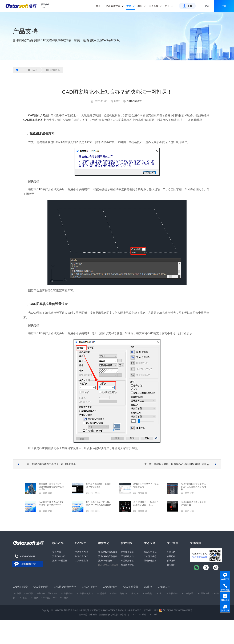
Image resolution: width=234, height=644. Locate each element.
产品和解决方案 (114, 6)
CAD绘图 (46, 598)
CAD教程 (22, 598)
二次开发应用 (82, 561)
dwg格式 (64, 598)
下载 (190, 6)
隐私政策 (93, 615)
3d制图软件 (172, 594)
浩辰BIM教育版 (105, 561)
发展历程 (171, 556)
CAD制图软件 (66, 594)
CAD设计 (159, 594)
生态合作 (155, 6)
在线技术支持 (28, 564)
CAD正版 (29, 594)
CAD (32, 70)
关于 (169, 6)
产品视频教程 (127, 561)
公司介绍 (171, 552)
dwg (55, 598)
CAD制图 (17, 594)
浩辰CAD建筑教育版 (108, 552)
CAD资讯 (53, 70)
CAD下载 (153, 615)
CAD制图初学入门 (84, 594)
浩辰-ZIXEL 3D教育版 (108, 565)
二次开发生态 (150, 556)
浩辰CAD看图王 (60, 561)
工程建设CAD (82, 552)
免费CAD (124, 594)
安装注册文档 (127, 552)
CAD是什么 (101, 594)
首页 (98, 6)
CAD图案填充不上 (35, 120)
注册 (224, 6)
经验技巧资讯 (127, 565)
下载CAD (40, 594)
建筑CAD (136, 594)
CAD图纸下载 (203, 594)
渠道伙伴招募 (150, 561)
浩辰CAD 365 (59, 556)
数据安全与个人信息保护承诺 (112, 615)
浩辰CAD (37, 189)
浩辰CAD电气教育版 (108, 556)
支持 (131, 6)
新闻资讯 (171, 565)
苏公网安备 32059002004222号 (176, 610)
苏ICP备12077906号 (108, 610)
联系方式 (171, 561)
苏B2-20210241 (151, 610)
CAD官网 (34, 598)
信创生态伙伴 (150, 552)
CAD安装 (148, 594)
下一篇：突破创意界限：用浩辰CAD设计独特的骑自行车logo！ (178, 464)
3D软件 (113, 594)
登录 (207, 6)
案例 (142, 6)
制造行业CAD (82, 556)
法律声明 (83, 615)
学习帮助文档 (127, 556)
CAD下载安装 (187, 594)
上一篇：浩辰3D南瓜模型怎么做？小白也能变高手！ (50, 464)
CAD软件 (142, 615)
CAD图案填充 (134, 101)
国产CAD (52, 594)
